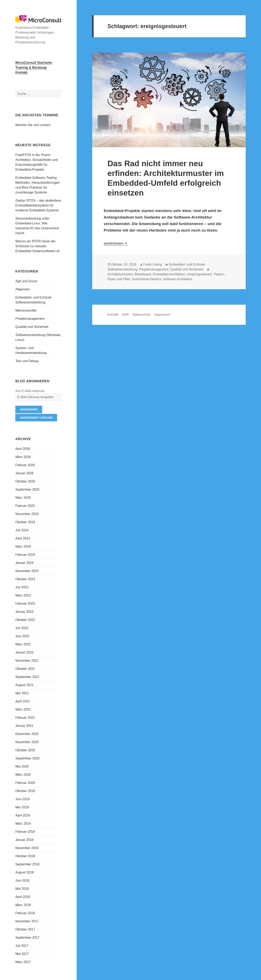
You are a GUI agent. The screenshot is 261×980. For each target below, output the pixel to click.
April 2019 (23, 815)
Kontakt (113, 315)
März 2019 (23, 823)
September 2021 (27, 677)
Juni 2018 (22, 881)
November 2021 (27, 661)
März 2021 (23, 709)
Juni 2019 (22, 799)
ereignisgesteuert (200, 274)
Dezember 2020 (27, 734)
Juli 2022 (22, 628)
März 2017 (23, 962)
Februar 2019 (25, 832)
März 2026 (23, 457)
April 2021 (23, 701)
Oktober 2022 (25, 620)
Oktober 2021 (25, 669)
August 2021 (24, 685)
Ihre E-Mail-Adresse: (30, 391)
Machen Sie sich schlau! (33, 125)
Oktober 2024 (25, 522)
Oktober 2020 (25, 750)
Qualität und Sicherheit (32, 327)
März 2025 (23, 498)
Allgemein (22, 289)
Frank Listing (153, 264)
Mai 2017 (22, 954)
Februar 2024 (25, 555)
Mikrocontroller (26, 310)
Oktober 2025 (25, 481)
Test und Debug (27, 361)
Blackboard (143, 274)
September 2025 (27, 489)
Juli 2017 (22, 946)
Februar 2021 (25, 718)
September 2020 (27, 758)
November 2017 (27, 921)
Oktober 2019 (25, 791)
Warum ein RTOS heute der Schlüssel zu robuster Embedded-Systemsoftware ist (37, 246)
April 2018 (23, 897)
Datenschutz (142, 315)
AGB (125, 315)
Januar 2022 (24, 652)
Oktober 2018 (25, 856)
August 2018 (24, 872)
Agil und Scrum (26, 281)
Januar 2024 (24, 563)
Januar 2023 (24, 612)
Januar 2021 (24, 726)
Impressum (162, 315)
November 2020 (27, 742)
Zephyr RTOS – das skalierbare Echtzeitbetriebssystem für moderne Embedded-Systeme (38, 205)
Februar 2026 (25, 465)
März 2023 (23, 595)
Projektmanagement (30, 319)
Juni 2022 (22, 636)
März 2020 (23, 775)
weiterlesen (116, 243)
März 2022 (23, 644)
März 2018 (23, 905)
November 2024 (27, 514)
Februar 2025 (25, 506)
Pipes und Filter (119, 279)
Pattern (219, 274)
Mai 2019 (22, 807)
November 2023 (27, 571)
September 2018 (27, 864)
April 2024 (23, 538)
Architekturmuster (120, 274)
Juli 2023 (22, 587)
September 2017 (27, 938)
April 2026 (23, 449)
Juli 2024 (22, 530)
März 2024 (23, 547)
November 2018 (27, 848)
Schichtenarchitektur (146, 279)
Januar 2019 (24, 840)
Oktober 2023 (25, 579)
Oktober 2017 (25, 929)
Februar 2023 (25, 604)
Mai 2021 (22, 693)
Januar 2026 (24, 473)
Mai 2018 (22, 889)
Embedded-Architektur (169, 274)
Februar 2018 (25, 913)
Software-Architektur (178, 279)
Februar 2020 (25, 783)
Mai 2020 (22, 766)
